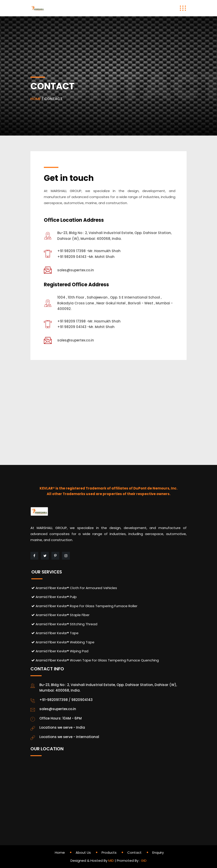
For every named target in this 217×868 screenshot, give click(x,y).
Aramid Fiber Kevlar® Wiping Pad (60, 651)
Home (60, 852)
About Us (83, 852)
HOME (36, 99)
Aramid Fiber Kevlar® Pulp (54, 597)
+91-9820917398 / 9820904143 (66, 700)
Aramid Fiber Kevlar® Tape (55, 633)
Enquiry (158, 852)
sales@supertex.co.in (76, 270)
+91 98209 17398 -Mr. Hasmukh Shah (89, 251)
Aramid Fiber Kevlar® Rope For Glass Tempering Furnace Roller (84, 606)
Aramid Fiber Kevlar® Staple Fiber (60, 615)
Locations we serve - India (62, 727)
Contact (134, 852)
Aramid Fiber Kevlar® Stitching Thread (64, 624)
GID (144, 861)
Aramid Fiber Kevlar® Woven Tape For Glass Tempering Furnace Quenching (95, 660)
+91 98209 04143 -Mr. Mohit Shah (86, 257)
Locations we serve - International (69, 737)
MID (111, 861)
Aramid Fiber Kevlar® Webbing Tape (63, 642)
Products (109, 852)
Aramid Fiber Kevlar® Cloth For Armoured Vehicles (74, 588)
